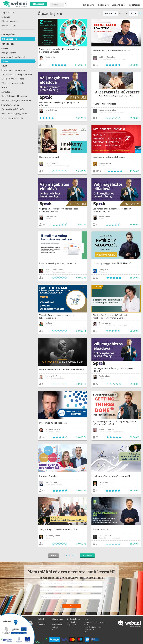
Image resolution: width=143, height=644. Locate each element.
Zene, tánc (6, 92)
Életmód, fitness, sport (13, 79)
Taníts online (103, 5)
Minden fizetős (9, 25)
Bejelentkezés (119, 5)
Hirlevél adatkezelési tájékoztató (93, 628)
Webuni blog (57, 625)
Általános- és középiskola (14, 57)
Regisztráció (134, 5)
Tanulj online (88, 5)
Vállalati (5, 61)
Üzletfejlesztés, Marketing (14, 96)
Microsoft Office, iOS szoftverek (16, 100)
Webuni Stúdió (55, 628)
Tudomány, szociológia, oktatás (17, 74)
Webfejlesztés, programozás (15, 113)
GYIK (86, 632)
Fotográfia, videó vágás (13, 109)
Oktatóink (42, 625)
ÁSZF (86, 625)
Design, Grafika (9, 53)
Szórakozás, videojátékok (14, 70)
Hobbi (4, 87)
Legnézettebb (8, 12)
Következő (87, 555)
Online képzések (10, 39)
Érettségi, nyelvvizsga (12, 118)
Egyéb (4, 66)
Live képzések (9, 34)
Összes (5, 48)
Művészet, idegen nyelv (13, 83)
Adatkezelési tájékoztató (95, 622)
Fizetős (111, 13)
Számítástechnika (10, 105)
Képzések (38, 4)
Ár (133, 13)
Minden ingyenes (9, 21)
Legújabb (6, 17)
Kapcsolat (42, 622)
